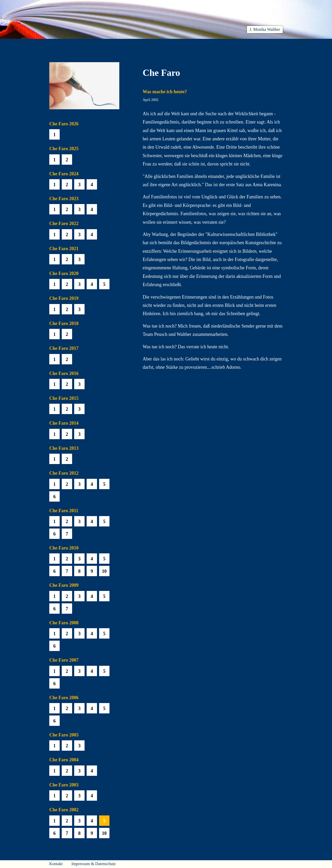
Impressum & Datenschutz (94, 864)
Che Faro (174, 45)
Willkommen (62, 45)
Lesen (123, 45)
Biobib (201, 45)
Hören (147, 45)
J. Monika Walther (265, 29)
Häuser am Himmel (239, 45)
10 (104, 571)
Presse (276, 45)
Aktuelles (96, 45)
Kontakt (56, 864)
